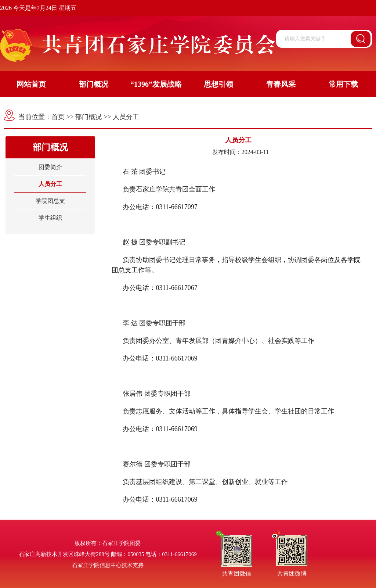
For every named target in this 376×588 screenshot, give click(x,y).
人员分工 (126, 117)
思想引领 (218, 84)
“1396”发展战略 (156, 84)
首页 (58, 117)
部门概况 (94, 84)
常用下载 (343, 84)
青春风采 (281, 84)
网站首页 (31, 84)
